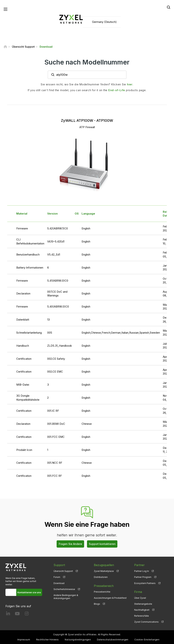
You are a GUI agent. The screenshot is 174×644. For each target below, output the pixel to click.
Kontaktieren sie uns (29, 592)
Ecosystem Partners (145, 583)
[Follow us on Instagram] (27, 614)
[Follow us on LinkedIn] (8, 614)
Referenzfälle (142, 616)
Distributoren (101, 577)
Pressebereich (104, 586)
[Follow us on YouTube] (17, 614)
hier (130, 84)
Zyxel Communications (146, 622)
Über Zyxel (140, 598)
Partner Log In (142, 571)
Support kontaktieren (102, 544)
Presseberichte (102, 592)
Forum (57, 577)
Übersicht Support (63, 571)
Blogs (97, 604)
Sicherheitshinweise (64, 589)
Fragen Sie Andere (70, 544)
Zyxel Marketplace (104, 571)
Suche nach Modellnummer (87, 62)
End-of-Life (117, 90)
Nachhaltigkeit (142, 610)
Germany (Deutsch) (104, 22)
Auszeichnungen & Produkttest (110, 598)
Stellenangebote (143, 604)
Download (59, 583)
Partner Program (143, 577)
